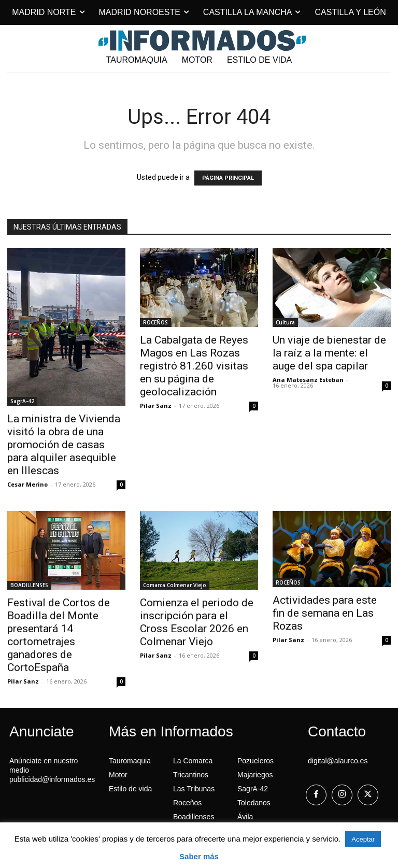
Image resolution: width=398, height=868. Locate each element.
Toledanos (254, 803)
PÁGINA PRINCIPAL (228, 178)
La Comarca (193, 761)
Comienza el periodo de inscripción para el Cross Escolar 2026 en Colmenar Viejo (197, 622)
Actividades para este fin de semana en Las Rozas (325, 613)
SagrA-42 (22, 401)
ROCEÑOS (155, 322)
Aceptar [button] (363, 839)
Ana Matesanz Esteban (308, 380)
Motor (118, 775)
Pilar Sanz (156, 405)
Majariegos (255, 775)
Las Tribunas (194, 789)
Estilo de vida (130, 789)
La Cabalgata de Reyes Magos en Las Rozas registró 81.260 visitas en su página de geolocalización (194, 366)
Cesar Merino (27, 484)
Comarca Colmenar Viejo (175, 585)
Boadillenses (194, 817)
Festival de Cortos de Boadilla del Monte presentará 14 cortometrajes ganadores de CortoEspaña (59, 635)
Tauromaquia (130, 761)
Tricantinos (191, 775)
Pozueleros (255, 761)
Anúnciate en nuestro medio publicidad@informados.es (52, 770)
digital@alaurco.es (338, 761)
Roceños (187, 803)
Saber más (199, 856)
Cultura (285, 322)
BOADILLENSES (29, 585)
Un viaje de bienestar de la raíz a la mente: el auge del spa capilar (329, 353)
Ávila (245, 817)
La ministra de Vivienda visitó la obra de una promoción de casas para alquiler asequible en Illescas (64, 445)
